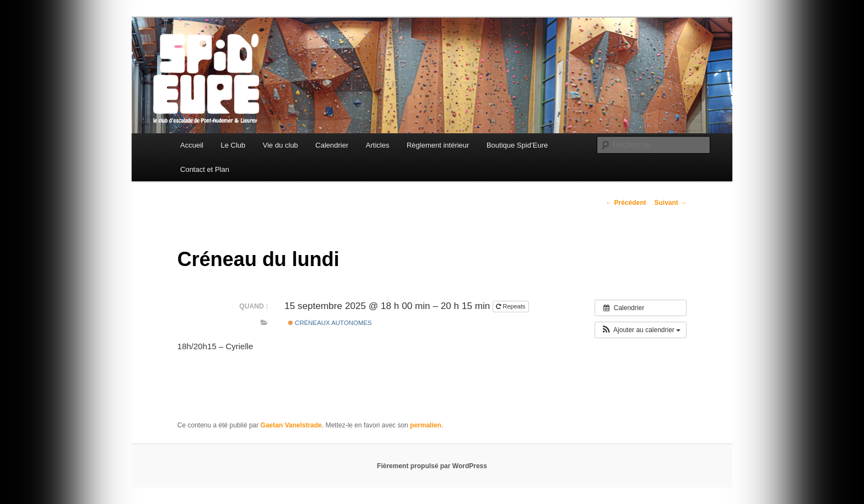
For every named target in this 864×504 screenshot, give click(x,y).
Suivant (670, 203)
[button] (641, 330)
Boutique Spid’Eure (517, 145)
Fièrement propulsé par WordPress (432, 466)
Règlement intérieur (438, 145)
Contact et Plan (205, 169)
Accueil (192, 145)
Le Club (233, 145)
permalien (426, 425)
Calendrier (332, 145)
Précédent (626, 203)
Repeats (511, 306)
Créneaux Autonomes (330, 323)
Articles (378, 145)
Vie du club (280, 145)
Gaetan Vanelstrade (291, 425)
